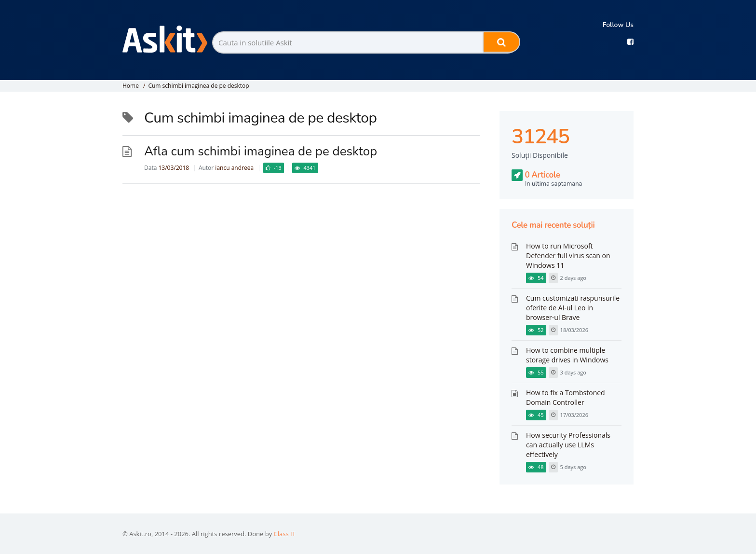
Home (131, 86)
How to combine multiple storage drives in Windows (567, 355)
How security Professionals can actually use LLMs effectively (568, 445)
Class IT (285, 534)
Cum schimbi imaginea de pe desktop (198, 86)
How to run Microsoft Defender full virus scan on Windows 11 (568, 256)
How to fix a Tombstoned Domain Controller (566, 397)
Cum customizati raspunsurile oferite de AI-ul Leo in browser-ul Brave (573, 308)
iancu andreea (234, 168)
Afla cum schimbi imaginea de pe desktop (261, 151)
